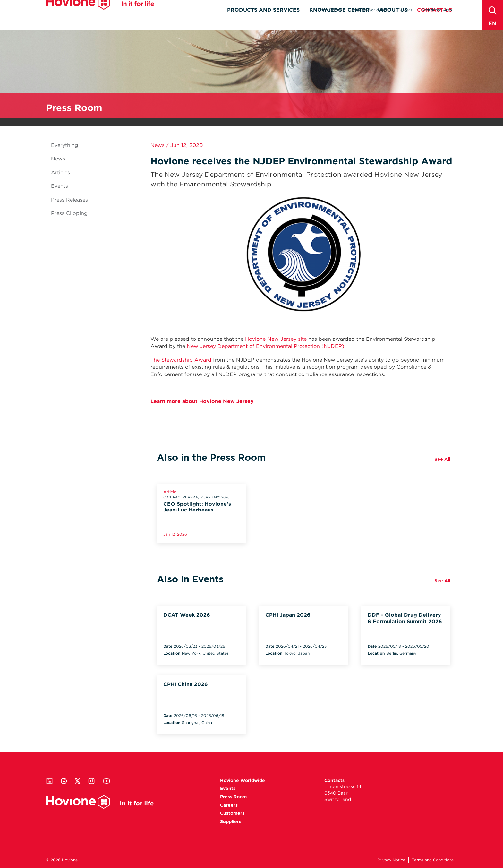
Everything (65, 145)
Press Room (329, 10)
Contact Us (435, 21)
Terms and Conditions (433, 860)
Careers (405, 10)
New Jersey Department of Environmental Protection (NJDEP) (265, 346)
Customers (232, 813)
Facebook (64, 781)
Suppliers (231, 821)
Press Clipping (69, 213)
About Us (393, 21)
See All (442, 459)
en (492, 24)
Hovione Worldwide (369, 10)
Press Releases (69, 200)
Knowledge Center (339, 21)
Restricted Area (437, 10)
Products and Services (263, 21)
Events (60, 186)
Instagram (91, 781)
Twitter (78, 781)
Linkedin (49, 781)
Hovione (100, 14)
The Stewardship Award (181, 360)
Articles (60, 172)
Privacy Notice (391, 860)
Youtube (107, 781)
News (58, 159)
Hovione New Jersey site (276, 339)
